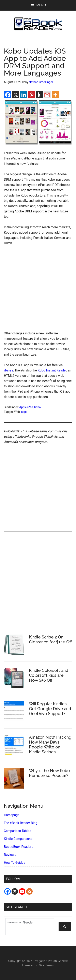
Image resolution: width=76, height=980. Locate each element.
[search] (28, 923)
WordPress (46, 965)
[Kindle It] (39, 95)
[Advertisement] (38, 289)
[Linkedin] (24, 95)
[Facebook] (8, 95)
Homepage (12, 815)
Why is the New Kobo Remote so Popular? (49, 773)
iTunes (9, 370)
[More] (55, 95)
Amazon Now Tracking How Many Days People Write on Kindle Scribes (50, 745)
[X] (16, 95)
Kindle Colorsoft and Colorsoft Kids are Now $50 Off (49, 675)
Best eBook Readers (19, 847)
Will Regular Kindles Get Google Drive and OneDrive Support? (50, 709)
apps (24, 412)
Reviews (10, 855)
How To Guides (15, 863)
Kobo (37, 407)
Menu (41, 5)
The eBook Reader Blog (21, 823)
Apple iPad (26, 407)
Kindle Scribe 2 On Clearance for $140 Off (50, 639)
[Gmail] (47, 95)
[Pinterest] (32, 95)
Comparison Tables (18, 831)
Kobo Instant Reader (52, 370)
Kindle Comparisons (18, 839)
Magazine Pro (44, 961)
